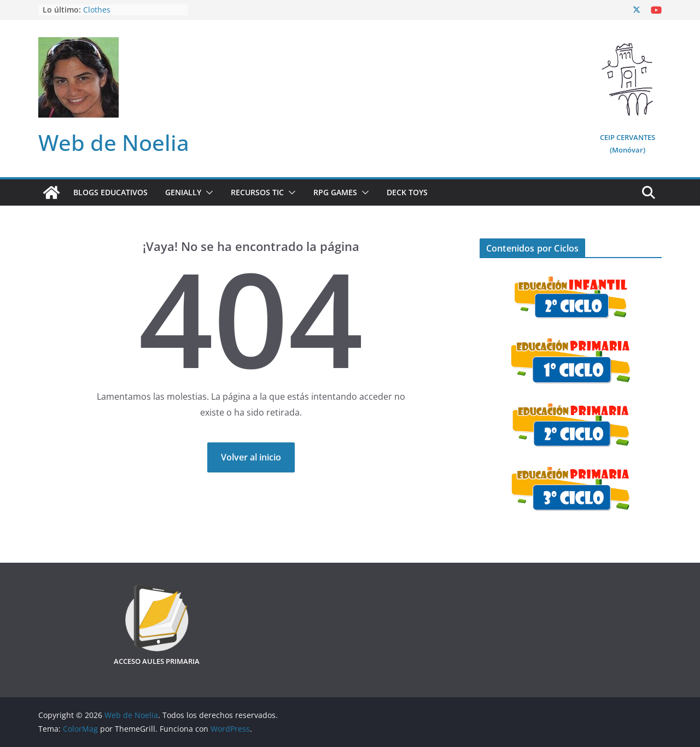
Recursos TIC (257, 192)
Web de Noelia (114, 142)
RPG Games (335, 192)
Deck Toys (407, 192)
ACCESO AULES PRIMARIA (157, 661)
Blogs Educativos (110, 192)
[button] (207, 192)
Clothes (97, 10)
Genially (183, 192)
